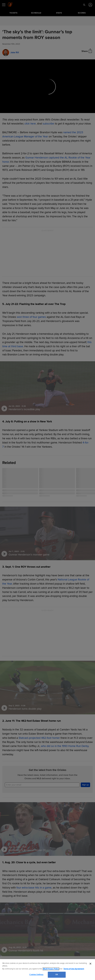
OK (57, 975)
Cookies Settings (36, 975)
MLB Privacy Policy (51, 969)
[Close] (90, 964)
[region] (47, 970)
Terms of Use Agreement (74, 969)
